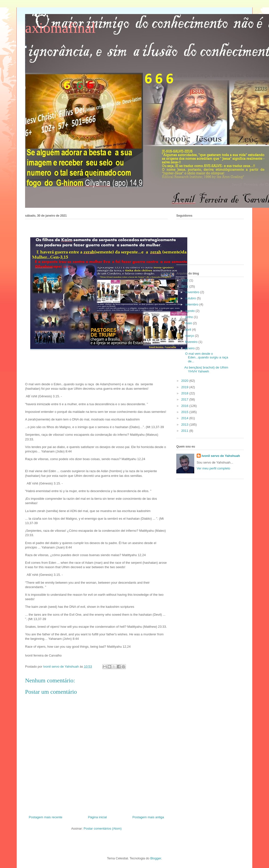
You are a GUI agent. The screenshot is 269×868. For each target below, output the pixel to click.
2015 (185, 412)
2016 (185, 406)
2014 (185, 418)
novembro (193, 292)
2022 (185, 280)
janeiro (190, 348)
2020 (185, 381)
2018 (185, 393)
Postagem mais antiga (148, 817)
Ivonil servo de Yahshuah (221, 456)
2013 (185, 425)
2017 (185, 399)
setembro (192, 304)
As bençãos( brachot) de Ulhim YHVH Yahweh (206, 369)
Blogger (156, 858)
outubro (191, 298)
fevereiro (192, 342)
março (190, 336)
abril (189, 330)
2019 (185, 387)
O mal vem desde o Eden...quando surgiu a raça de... (207, 357)
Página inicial (97, 817)
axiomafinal (60, 28)
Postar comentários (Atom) (103, 828)
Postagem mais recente (46, 817)
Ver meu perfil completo (214, 468)
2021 (185, 286)
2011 (185, 431)
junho (189, 317)
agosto (190, 311)
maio (189, 323)
